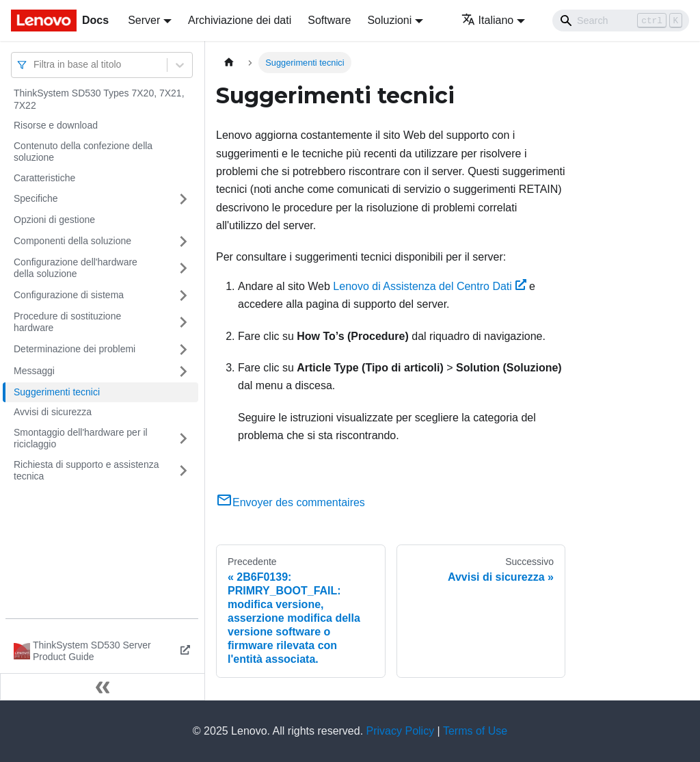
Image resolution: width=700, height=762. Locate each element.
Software (329, 20)
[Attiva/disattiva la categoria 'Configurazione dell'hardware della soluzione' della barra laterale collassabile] (183, 268)
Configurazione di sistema (69, 295)
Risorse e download (56, 125)
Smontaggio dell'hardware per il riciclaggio (81, 438)
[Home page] (229, 63)
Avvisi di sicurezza (53, 412)
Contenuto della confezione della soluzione (83, 152)
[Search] (621, 21)
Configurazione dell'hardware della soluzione (76, 268)
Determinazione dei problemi (75, 349)
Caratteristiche (44, 178)
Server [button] (144, 20)
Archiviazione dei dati (240, 20)
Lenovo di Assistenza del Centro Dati (429, 286)
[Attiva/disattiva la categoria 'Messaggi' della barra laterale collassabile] (183, 371)
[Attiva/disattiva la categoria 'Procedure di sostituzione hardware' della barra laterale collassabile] (183, 323)
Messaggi (34, 371)
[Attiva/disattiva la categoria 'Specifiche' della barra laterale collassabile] (183, 199)
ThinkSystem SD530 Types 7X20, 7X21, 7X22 (99, 99)
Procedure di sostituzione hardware (67, 322)
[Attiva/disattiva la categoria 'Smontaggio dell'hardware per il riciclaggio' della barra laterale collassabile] (183, 439)
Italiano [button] (488, 20)
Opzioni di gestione (54, 220)
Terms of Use (475, 731)
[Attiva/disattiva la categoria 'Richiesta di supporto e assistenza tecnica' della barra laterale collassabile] (183, 471)
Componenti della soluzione (72, 241)
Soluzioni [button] (389, 20)
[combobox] (35, 65)
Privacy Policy (401, 731)
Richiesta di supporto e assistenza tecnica (86, 471)
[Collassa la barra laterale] (103, 687)
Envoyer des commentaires (291, 502)
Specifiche (36, 198)
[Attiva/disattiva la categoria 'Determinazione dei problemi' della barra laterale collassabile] (183, 350)
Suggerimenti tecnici (57, 392)
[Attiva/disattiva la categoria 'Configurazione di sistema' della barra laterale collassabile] (183, 295)
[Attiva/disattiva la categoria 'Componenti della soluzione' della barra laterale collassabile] (183, 241)
